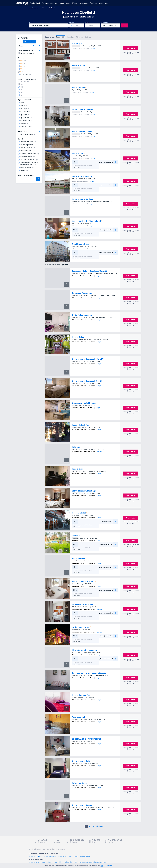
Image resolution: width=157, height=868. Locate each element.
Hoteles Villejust (73, 856)
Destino (31, 22)
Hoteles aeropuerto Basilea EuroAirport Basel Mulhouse (91, 862)
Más (106, 3)
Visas (101, 3)
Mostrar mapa (29, 42)
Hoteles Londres (46, 862)
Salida (87, 22)
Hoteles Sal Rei (62, 856)
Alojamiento (59, 3)
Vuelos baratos (47, 3)
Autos (68, 3)
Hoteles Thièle (57, 862)
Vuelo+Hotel (35, 3)
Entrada (72, 22)
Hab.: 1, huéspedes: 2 (109, 25)
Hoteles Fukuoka (85, 856)
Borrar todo (37, 46)
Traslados (93, 3)
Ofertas (75, 3)
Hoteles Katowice (34, 862)
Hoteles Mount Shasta (35, 856)
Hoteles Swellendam (50, 856)
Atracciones (84, 3)
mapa (93, 48)
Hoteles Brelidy (68, 862)
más (102, 866)
